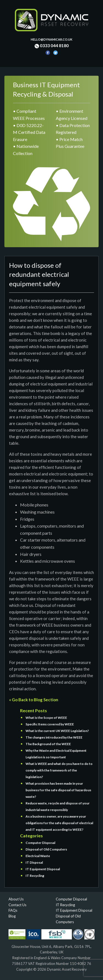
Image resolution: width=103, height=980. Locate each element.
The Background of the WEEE (48, 744)
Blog (12, 916)
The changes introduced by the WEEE (54, 737)
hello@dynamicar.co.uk (51, 39)
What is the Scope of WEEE (46, 718)
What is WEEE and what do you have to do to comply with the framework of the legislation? (59, 770)
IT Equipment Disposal (43, 869)
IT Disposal (34, 862)
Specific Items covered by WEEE (50, 724)
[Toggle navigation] (12, 63)
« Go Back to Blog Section (34, 700)
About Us (16, 899)
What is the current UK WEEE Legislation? (57, 731)
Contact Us (17, 905)
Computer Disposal (40, 843)
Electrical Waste (38, 856)
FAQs (13, 910)
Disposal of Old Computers (46, 849)
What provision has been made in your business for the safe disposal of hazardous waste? (58, 790)
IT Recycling (35, 876)
